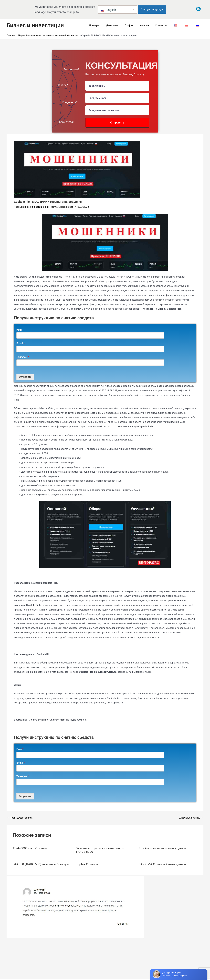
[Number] (117, 110)
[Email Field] (117, 98)
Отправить (25, 377)
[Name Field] (117, 86)
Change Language (153, 9)
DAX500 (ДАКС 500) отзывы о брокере (36, 865)
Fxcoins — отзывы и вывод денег (164, 848)
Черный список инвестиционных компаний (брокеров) (46, 207)
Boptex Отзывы (87, 864)
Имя (20, 330)
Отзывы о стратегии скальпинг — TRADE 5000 (101, 850)
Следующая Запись (190, 818)
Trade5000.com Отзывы (31, 848)
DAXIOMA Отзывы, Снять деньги (163, 864)
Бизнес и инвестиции (35, 25)
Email (21, 343)
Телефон (23, 357)
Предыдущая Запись (21, 818)
